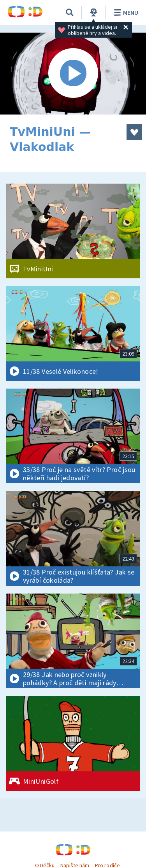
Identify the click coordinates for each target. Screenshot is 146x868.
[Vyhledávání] (70, 12)
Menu (125, 12)
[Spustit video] (73, 74)
